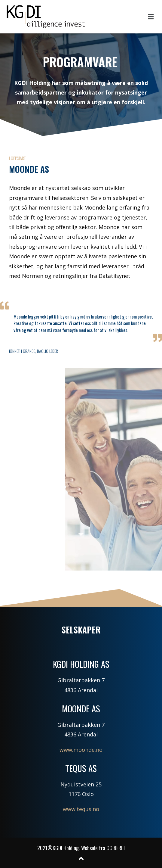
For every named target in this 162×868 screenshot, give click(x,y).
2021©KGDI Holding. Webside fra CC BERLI (81, 848)
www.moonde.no (81, 750)
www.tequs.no (81, 809)
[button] (151, 17)
